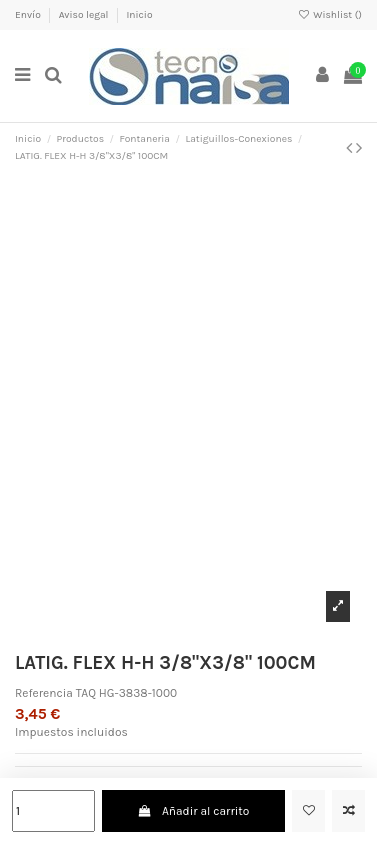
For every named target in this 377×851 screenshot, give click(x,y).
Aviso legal (85, 15)
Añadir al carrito (194, 811)
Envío (29, 15)
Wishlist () (330, 15)
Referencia (44, 693)
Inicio (139, 15)
